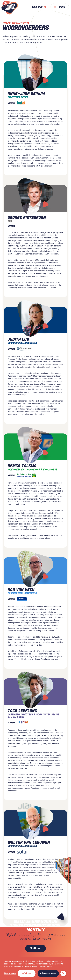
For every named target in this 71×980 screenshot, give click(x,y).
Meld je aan (35, 948)
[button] (63, 973)
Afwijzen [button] (27, 973)
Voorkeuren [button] (10, 973)
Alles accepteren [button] (48, 973)
